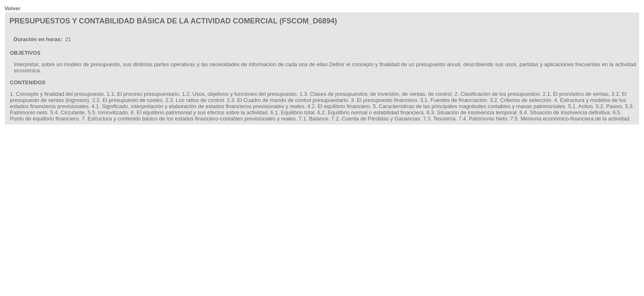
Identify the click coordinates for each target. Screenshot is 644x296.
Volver (13, 8)
